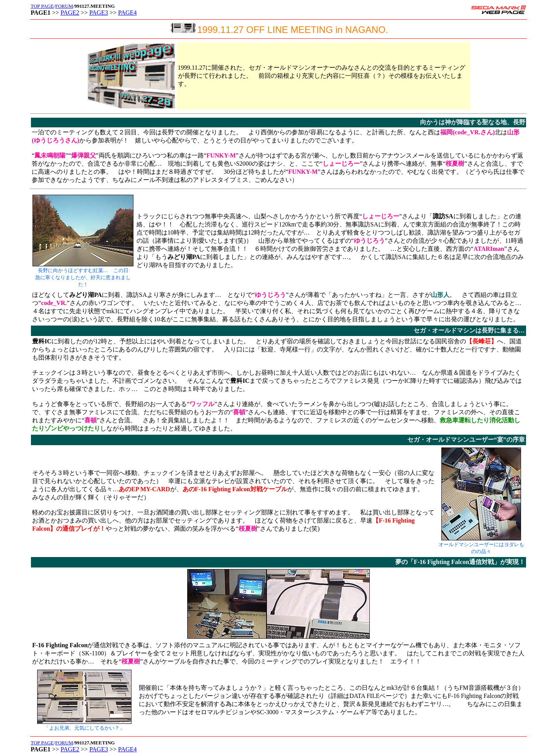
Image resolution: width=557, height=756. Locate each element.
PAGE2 (70, 13)
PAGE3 (99, 13)
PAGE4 (127, 13)
